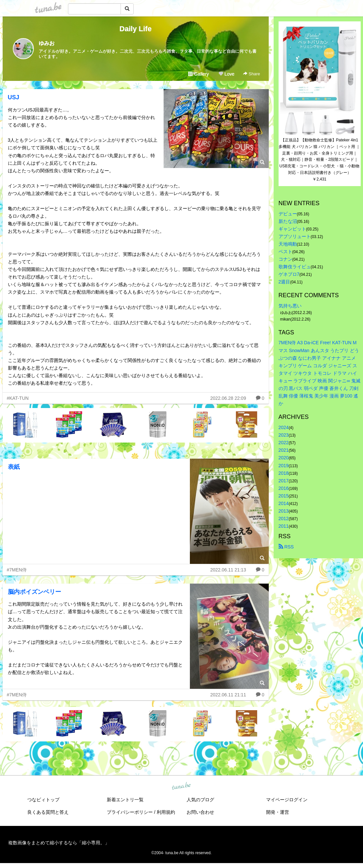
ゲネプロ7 (289, 274)
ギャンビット (292, 229)
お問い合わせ (200, 812)
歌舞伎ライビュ (295, 267)
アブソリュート (295, 236)
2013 (284, 511)
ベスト (285, 252)
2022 (284, 443)
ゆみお (47, 43)
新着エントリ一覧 (125, 800)
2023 (284, 435)
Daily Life (136, 29)
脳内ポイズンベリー (34, 592)
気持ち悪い (290, 306)
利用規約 (166, 812)
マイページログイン (287, 800)
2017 (284, 481)
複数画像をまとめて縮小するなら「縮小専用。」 (59, 843)
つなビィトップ (43, 800)
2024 (284, 427)
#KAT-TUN (18, 398)
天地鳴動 (288, 244)
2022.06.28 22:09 (228, 398)
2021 (284, 450)
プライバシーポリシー (130, 812)
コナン (285, 259)
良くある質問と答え (48, 812)
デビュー (288, 214)
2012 (284, 518)
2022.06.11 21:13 (228, 570)
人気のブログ (200, 800)
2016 (284, 488)
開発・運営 (278, 812)
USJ (14, 97)
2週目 (284, 282)
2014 (284, 503)
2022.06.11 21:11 (228, 695)
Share (251, 74)
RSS (286, 547)
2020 (284, 458)
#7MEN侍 (17, 570)
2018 (284, 473)
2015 (284, 496)
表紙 (14, 467)
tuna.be (181, 786)
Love (226, 74)
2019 (284, 466)
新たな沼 (288, 221)
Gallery (198, 74)
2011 (284, 526)
